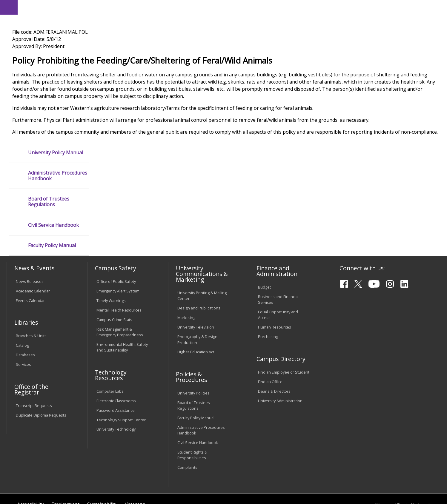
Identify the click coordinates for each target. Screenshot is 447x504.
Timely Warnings (111, 253)
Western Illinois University (96, 26)
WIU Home (110, 61)
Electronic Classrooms (116, 353)
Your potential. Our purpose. (69, 36)
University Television (196, 279)
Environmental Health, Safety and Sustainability (122, 299)
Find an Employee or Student (284, 324)
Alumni (168, 47)
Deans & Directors (274, 343)
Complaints (187, 420)
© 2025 (24, 483)
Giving (259, 47)
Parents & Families (27, 7)
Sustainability (102, 457)
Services (23, 317)
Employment (65, 457)
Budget (264, 239)
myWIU (336, 7)
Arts (196, 47)
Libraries (231, 7)
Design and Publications (199, 260)
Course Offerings (261, 7)
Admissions (130, 47)
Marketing (186, 270)
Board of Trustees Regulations (49, 129)
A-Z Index (315, 7)
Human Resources (275, 279)
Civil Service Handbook (53, 152)
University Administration (280, 353)
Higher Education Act (196, 304)
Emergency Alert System (118, 243)
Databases (25, 307)
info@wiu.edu (387, 483)
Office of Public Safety (116, 234)
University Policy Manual (56, 80)
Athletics (226, 47)
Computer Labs (110, 343)
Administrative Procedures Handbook (58, 103)
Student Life (296, 47)
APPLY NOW (389, 20)
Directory (291, 7)
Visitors (58, 7)
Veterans (135, 457)
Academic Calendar (33, 243)
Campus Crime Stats (114, 272)
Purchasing (268, 289)
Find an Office (270, 334)
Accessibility (31, 457)
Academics (89, 47)
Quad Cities (146, 36)
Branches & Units (31, 288)
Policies (133, 61)
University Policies (193, 345)
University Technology (116, 381)
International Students (92, 7)
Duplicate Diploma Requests (41, 367)
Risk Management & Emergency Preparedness (120, 284)
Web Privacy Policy (135, 483)
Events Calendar (30, 253)
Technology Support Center (121, 372)
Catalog (22, 298)
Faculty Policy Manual (52, 173)
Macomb (117, 36)
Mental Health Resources (119, 262)
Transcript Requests (34, 357)
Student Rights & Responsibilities (192, 407)
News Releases (30, 234)
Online (172, 36)
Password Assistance (116, 362)
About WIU (49, 47)
